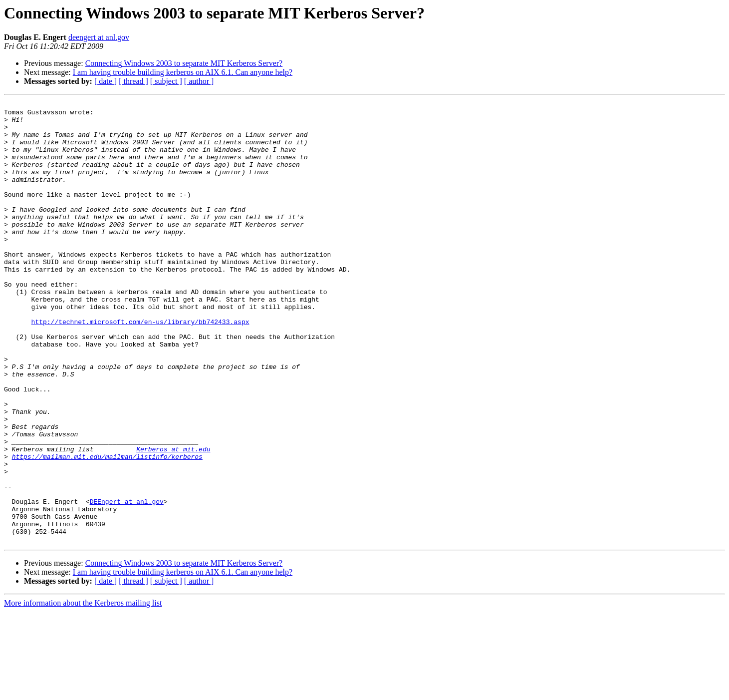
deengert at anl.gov (99, 37)
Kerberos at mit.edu (173, 519)
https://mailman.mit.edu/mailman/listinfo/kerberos (107, 528)
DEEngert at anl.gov (127, 582)
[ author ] (199, 81)
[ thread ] (133, 81)
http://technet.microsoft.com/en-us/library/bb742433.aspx (140, 366)
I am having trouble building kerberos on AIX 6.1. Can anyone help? (183, 72)
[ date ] (106, 81)
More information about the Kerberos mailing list (83, 691)
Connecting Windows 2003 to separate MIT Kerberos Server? (184, 63)
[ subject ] (166, 81)
